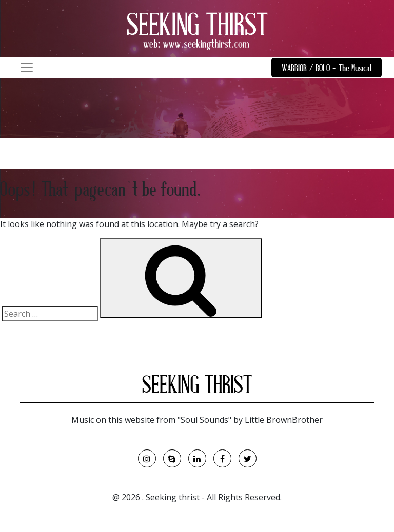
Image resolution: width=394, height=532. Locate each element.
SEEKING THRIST (197, 387)
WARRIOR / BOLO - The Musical (327, 69)
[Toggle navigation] (27, 68)
